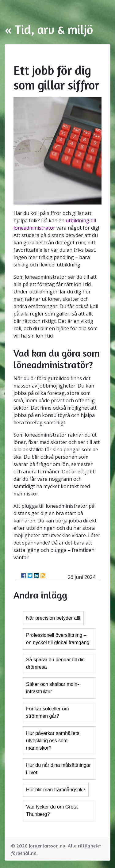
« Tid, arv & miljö (49, 29)
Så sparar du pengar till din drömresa (55, 663)
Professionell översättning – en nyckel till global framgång (58, 639)
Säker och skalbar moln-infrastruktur (53, 688)
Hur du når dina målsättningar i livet (58, 769)
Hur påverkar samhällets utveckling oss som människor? (53, 741)
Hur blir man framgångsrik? (56, 790)
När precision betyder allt (53, 618)
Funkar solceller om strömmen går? (48, 712)
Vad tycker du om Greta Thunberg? (52, 811)
